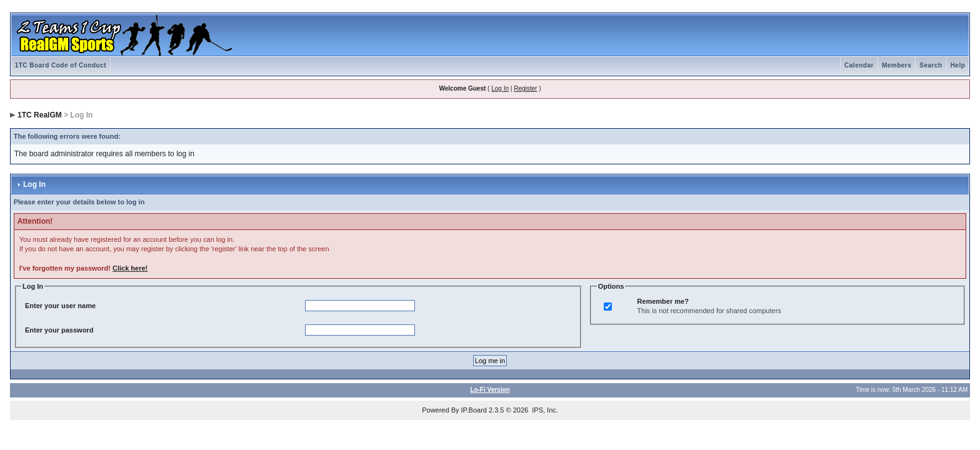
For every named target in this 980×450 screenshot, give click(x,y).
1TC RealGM (40, 115)
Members (897, 65)
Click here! (130, 268)
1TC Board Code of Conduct (61, 65)
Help (958, 65)
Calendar (859, 65)
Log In (500, 88)
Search (931, 65)
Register (525, 88)
